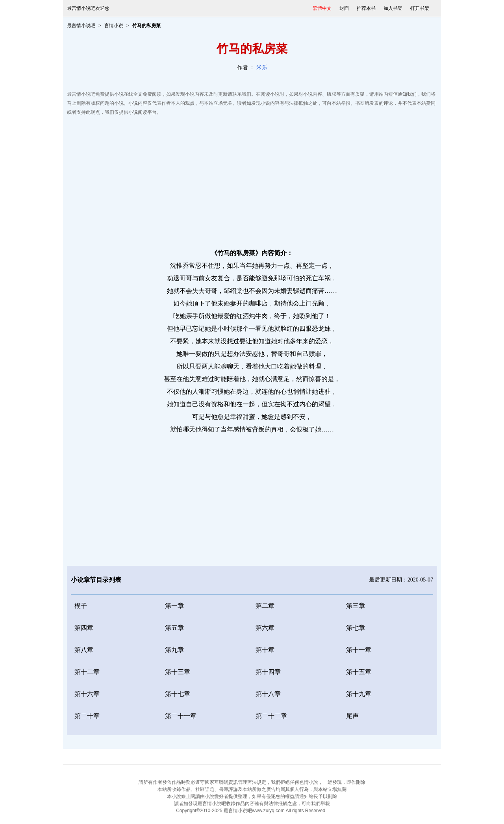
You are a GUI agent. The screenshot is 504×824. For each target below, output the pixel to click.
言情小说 (114, 26)
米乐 (262, 68)
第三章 (356, 606)
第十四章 (268, 672)
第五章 (174, 628)
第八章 (84, 650)
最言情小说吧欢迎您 (88, 8)
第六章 (265, 628)
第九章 (174, 650)
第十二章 (87, 672)
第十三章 (178, 672)
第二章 (265, 606)
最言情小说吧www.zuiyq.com (254, 811)
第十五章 (359, 672)
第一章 (174, 606)
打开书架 (420, 8)
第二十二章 (271, 716)
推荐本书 (366, 8)
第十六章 (87, 694)
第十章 (265, 650)
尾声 (352, 716)
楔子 (81, 606)
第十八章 (268, 694)
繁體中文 (322, 8)
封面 (344, 8)
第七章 (356, 628)
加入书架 (393, 8)
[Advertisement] (252, 180)
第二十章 (87, 716)
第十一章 (359, 650)
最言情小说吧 (81, 26)
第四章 (84, 628)
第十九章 (359, 694)
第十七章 (178, 694)
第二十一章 (181, 716)
